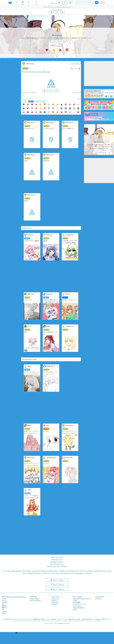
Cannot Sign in (77, 606)
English (4, 599)
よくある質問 (77, 602)
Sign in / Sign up (57, 580)
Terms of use (55, 599)
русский (4, 611)
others (44, 101)
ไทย (3, 609)
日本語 (4, 613)
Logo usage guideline (79, 608)
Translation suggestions (17, 597)
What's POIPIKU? (34, 599)
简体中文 (4, 606)
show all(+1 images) (51, 91)
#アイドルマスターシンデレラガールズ (36, 72)
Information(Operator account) (82, 599)
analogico (61, 623)
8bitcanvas (57, 35)
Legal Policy (55, 604)
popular (31, 101)
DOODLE (25, 68)
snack (37, 101)
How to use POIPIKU (35, 600)
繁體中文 (4, 608)
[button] (16, 633)
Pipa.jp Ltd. (99, 599)
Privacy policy (55, 602)
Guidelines (54, 600)
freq (25, 101)
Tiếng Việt (5, 602)
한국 (3, 604)
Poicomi (75, 609)
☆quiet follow (57, 42)
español (4, 600)
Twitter (75, 600)
